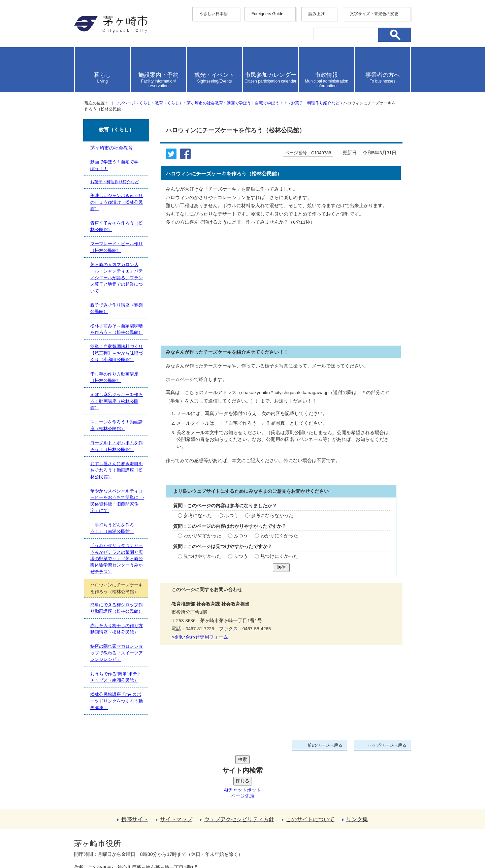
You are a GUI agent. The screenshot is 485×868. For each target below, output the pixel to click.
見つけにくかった (279, 556)
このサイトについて (310, 768)
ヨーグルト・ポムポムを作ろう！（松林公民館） (117, 446)
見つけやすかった (202, 556)
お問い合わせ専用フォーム (200, 637)
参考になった (198, 516)
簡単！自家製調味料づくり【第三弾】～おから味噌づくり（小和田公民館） (117, 353)
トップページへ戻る (387, 745)
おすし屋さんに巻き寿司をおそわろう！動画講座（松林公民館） (117, 470)
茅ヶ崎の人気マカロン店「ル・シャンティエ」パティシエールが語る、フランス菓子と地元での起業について (117, 278)
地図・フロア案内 (99, 843)
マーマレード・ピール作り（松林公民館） (117, 247)
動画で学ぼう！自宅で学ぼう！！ (257, 103)
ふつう (231, 516)
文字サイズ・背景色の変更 (374, 14)
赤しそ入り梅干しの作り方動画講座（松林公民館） (117, 629)
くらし (145, 103)
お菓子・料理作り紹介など (315, 103)
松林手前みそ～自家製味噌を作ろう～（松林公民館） (117, 329)
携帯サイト (135, 768)
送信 (281, 567)
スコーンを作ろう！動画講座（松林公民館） (117, 425)
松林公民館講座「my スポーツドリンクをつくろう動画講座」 (117, 701)
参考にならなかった (272, 516)
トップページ (123, 103)
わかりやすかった (202, 536)
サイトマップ (176, 768)
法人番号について (156, 829)
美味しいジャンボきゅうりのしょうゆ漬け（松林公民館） (117, 202)
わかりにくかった (279, 536)
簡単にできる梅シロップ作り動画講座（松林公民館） (117, 608)
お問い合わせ (153, 843)
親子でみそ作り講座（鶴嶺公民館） (117, 308)
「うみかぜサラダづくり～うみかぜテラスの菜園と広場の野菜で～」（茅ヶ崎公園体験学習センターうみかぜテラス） (117, 559)
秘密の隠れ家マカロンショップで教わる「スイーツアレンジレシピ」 (117, 653)
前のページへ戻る (325, 745)
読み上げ (317, 14)
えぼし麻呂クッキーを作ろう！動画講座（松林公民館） (117, 401)
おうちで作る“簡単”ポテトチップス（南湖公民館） (116, 677)
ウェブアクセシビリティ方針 (239, 768)
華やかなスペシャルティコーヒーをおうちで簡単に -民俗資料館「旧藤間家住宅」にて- (117, 501)
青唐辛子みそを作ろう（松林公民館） (117, 226)
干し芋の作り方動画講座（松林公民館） (114, 377)
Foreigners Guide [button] (267, 14)
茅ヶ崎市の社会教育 (205, 103)
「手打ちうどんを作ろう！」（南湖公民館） (112, 528)
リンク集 (357, 768)
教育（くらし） (169, 103)
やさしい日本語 (214, 14)
